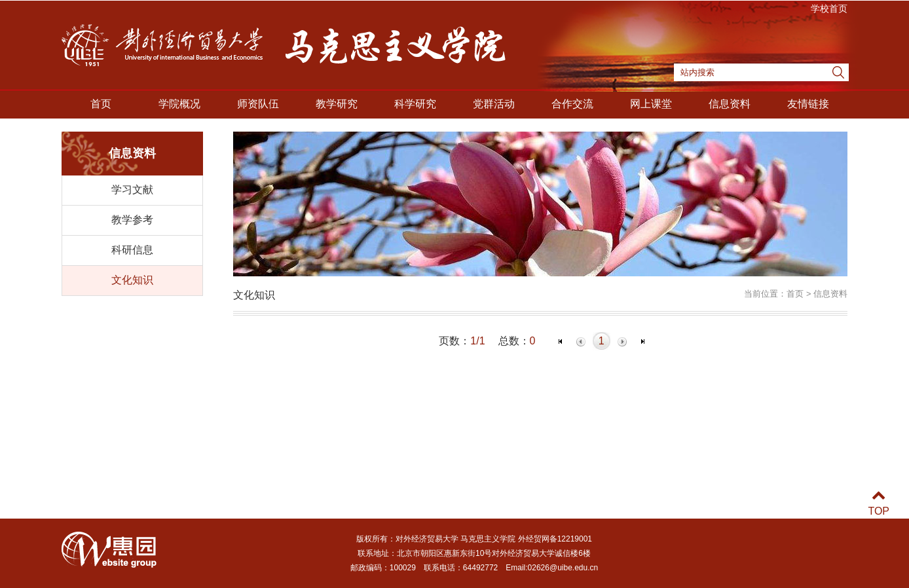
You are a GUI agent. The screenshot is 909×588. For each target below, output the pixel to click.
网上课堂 (651, 104)
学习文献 (132, 190)
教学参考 (132, 220)
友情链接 (808, 104)
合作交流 (572, 104)
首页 (101, 104)
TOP (879, 503)
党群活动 (494, 104)
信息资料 (730, 104)
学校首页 (829, 9)
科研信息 (132, 250)
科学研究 (415, 104)
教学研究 (337, 104)
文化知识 (132, 280)
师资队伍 (258, 104)
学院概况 (179, 104)
